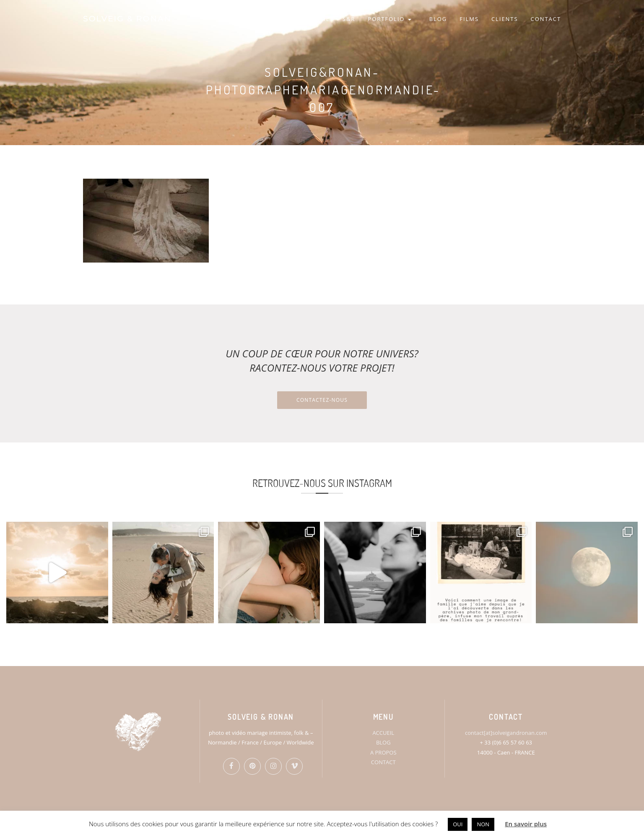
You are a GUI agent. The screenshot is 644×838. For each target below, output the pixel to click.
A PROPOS (383, 752)
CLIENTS (505, 19)
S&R (349, 19)
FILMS (469, 19)
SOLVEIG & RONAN (127, 19)
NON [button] (483, 824)
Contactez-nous (322, 400)
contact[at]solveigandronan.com (506, 733)
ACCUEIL (383, 733)
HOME (320, 19)
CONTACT (546, 19)
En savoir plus (526, 824)
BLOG (438, 19)
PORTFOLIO (389, 19)
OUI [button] (458, 824)
